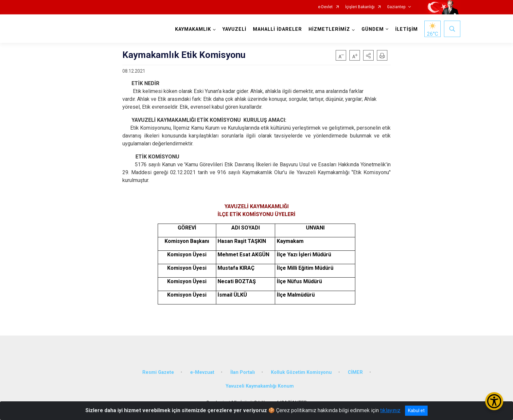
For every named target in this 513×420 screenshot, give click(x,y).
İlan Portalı (243, 372)
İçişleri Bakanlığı (360, 7)
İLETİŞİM (407, 29)
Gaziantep (396, 7)
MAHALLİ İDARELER (277, 29)
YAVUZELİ (234, 29)
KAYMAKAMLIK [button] (193, 29)
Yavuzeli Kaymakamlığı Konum (260, 386)
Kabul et (416, 411)
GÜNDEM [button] (373, 29)
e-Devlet (325, 7)
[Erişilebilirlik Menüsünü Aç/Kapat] (494, 401)
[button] (368, 55)
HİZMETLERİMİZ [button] (329, 29)
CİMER (355, 372)
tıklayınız (390, 410)
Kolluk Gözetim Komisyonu (301, 372)
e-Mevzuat (202, 372)
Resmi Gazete (158, 372)
